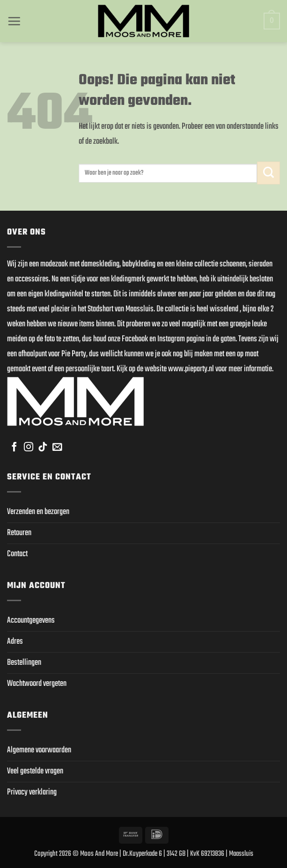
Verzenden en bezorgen (38, 512)
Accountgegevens (31, 621)
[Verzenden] (269, 173)
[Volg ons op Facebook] (14, 448)
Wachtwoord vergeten (37, 684)
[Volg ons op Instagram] (29, 448)
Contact (17, 554)
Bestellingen (24, 663)
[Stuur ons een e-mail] (57, 448)
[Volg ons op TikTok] (43, 448)
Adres (15, 642)
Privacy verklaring (32, 792)
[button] (14, 21)
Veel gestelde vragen (35, 771)
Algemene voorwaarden (39, 750)
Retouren (19, 533)
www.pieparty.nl (191, 369)
